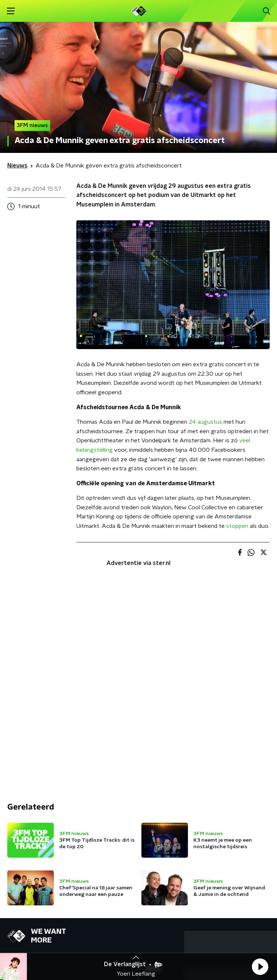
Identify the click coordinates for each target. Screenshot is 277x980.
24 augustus (205, 422)
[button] (260, 967)
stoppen (237, 526)
